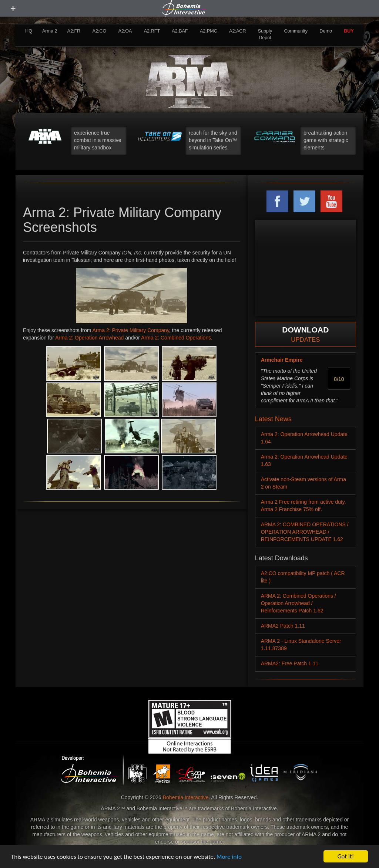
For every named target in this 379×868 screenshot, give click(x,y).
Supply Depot (265, 34)
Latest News (273, 419)
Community (296, 31)
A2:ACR (238, 31)
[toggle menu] (13, 9)
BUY (349, 31)
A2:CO (99, 31)
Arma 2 (50, 31)
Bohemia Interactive (186, 797)
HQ (29, 31)
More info (229, 857)
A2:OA (125, 31)
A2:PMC (209, 31)
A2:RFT (152, 31)
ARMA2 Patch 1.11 (283, 626)
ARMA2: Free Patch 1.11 (290, 663)
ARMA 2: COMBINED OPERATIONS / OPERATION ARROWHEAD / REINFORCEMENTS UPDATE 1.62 (305, 532)
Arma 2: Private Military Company (131, 330)
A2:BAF (180, 31)
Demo (326, 31)
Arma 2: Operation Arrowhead (89, 338)
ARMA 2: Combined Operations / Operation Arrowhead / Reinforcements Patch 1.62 (298, 603)
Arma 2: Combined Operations (176, 338)
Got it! (346, 856)
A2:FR (74, 31)
